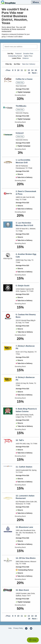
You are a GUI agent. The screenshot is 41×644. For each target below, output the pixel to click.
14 (32, 70)
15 (36, 70)
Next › (35, 73)
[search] (20, 47)
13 (29, 70)
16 (29, 73)
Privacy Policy (18, 628)
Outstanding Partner (15, 56)
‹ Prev (8, 70)
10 (18, 70)
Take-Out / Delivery (29, 64)
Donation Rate (28, 54)
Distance (26, 58)
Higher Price (28, 56)
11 (22, 70)
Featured (18, 54)
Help (10, 628)
